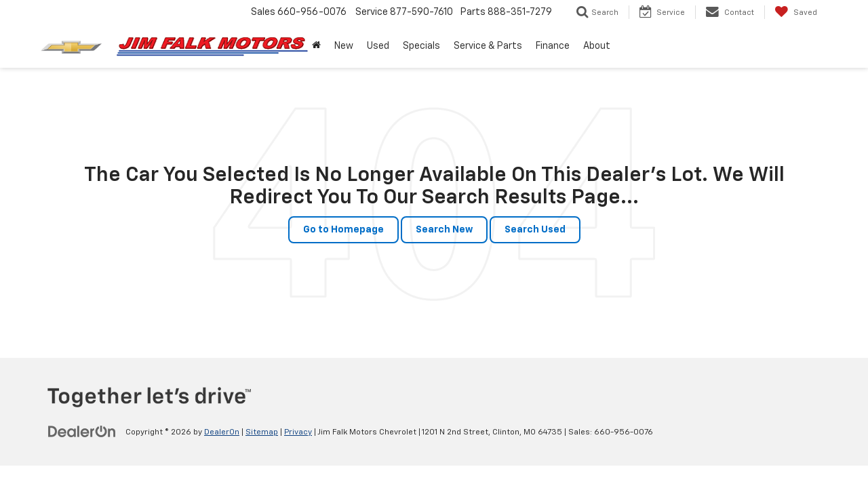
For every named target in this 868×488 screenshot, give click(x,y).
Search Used (535, 230)
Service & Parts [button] (488, 46)
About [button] (597, 46)
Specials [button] (421, 46)
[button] (316, 46)
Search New (444, 230)
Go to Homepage (343, 230)
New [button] (344, 46)
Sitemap (262, 432)
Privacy (298, 432)
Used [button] (378, 46)
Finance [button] (553, 46)
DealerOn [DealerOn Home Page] (222, 432)
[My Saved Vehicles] (796, 12)
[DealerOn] (82, 432)
